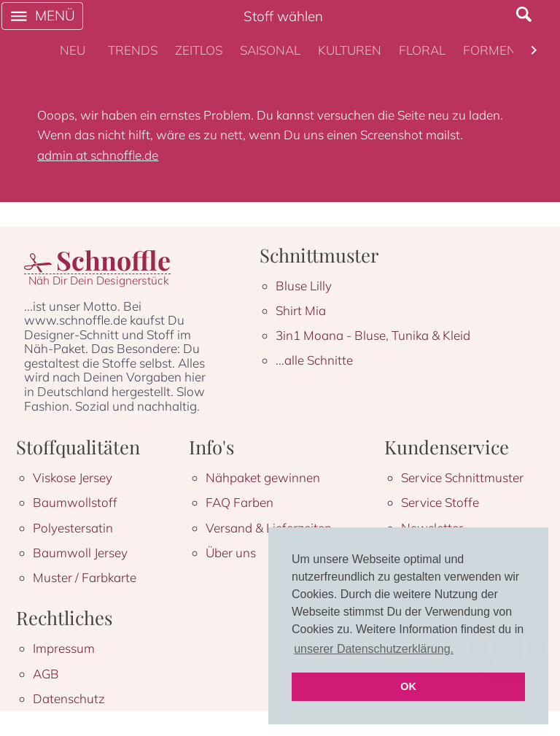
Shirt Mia (301, 310)
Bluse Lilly (304, 286)
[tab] (73, 50)
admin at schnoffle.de (98, 155)
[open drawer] (42, 16)
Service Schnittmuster (462, 477)
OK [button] (408, 686)
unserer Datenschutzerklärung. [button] (374, 649)
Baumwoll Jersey (80, 553)
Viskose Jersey (73, 477)
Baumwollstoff (75, 502)
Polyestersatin (73, 528)
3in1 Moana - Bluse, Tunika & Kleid (373, 335)
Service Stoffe (440, 502)
